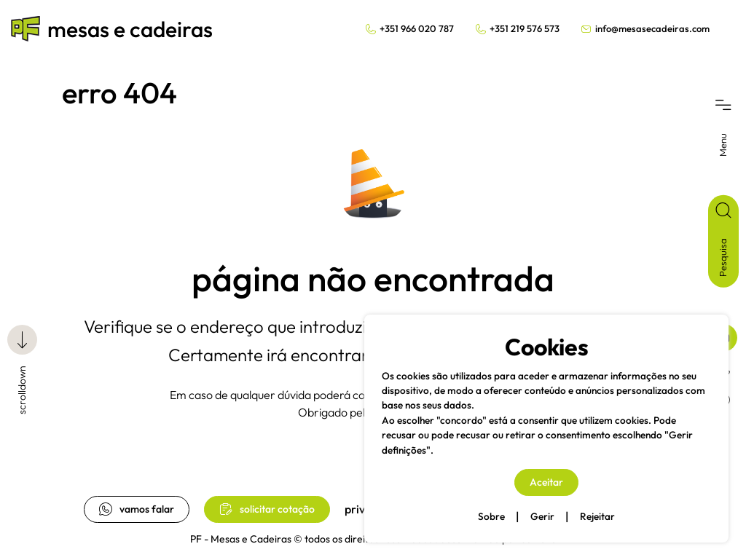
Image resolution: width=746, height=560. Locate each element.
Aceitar (546, 482)
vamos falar (137, 509)
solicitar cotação (267, 509)
